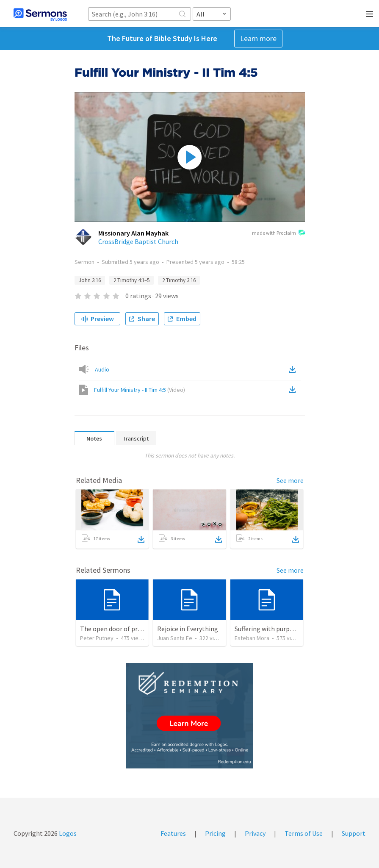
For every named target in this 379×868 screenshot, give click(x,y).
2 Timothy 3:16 (179, 280)
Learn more (258, 38)
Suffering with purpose (267, 629)
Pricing (215, 833)
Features (173, 833)
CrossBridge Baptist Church (138, 241)
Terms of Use (304, 833)
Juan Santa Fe (175, 638)
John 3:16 (90, 280)
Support (354, 833)
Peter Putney (97, 638)
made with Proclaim (278, 233)
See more (290, 480)
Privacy (255, 833)
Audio (102, 369)
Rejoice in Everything (188, 629)
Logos (67, 833)
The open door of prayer (115, 629)
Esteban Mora (252, 638)
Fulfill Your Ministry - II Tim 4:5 (140, 390)
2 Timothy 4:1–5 (131, 280)
